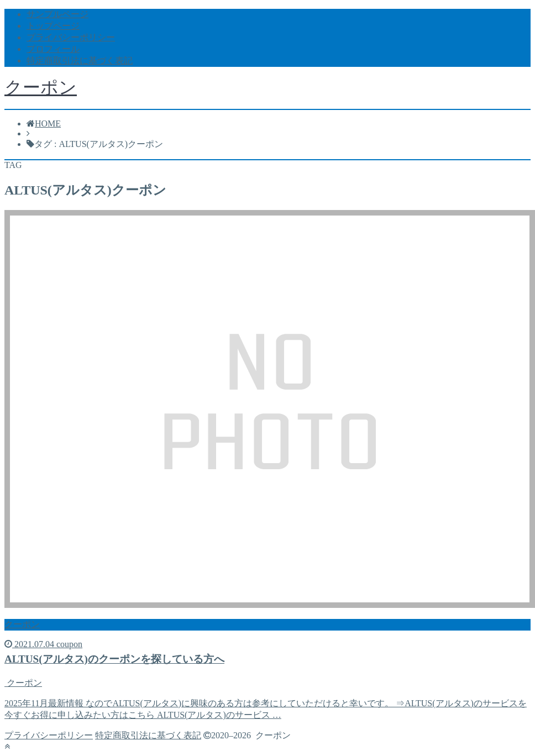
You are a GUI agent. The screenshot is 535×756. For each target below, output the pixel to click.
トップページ (53, 26)
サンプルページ (57, 14)
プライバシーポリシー (71, 37)
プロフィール (53, 49)
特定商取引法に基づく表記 (80, 61)
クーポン (41, 87)
